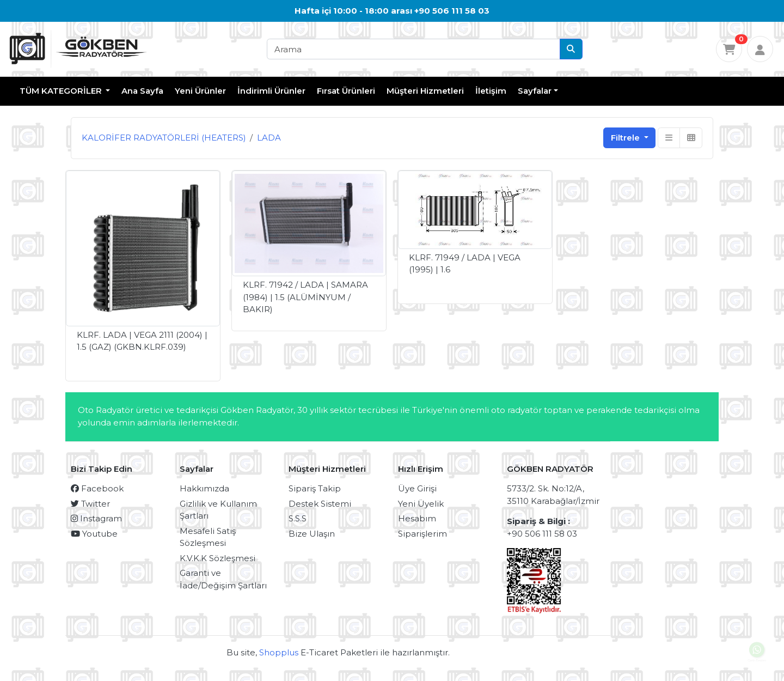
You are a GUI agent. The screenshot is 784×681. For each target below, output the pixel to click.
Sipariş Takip (315, 488)
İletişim (491, 91)
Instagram (96, 518)
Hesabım (417, 518)
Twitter (90, 504)
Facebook (97, 488)
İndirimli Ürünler (271, 91)
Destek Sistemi (320, 504)
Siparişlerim (422, 534)
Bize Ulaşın (312, 534)
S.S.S (298, 518)
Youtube (94, 534)
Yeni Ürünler (200, 91)
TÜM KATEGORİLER (62, 91)
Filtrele (626, 138)
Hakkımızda (204, 488)
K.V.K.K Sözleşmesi (218, 558)
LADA (269, 138)
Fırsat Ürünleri (346, 91)
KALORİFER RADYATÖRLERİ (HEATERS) (164, 138)
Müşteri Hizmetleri (425, 91)
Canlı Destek (757, 654)
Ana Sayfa (142, 91)
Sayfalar (535, 91)
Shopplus (279, 652)
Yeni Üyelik (421, 504)
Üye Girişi (417, 488)
